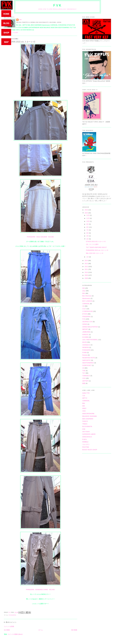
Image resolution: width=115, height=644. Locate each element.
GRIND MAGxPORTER (90, 327)
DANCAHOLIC (87, 437)
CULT (84, 309)
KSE (84, 429)
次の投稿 (7, 630)
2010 (86, 272)
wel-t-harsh (86, 432)
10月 (88, 221)
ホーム (41, 630)
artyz (84, 291)
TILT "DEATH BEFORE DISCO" (96, 247)
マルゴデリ (86, 444)
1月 (88, 257)
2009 (86, 275)
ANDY (84, 408)
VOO (84, 378)
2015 (86, 213)
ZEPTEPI (85, 381)
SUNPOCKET (87, 365)
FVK (57, 6)
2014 (86, 261)
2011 (86, 269)
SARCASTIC (87, 360)
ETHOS (85, 314)
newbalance (86, 345)
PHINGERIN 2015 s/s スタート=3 (97, 250)
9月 (88, 224)
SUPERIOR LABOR (89, 434)
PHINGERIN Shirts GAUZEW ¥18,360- (41, 237)
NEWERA (86, 347)
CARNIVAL (86, 304)
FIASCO (85, 421)
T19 (84, 396)
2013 (86, 264)
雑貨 (84, 383)
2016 (86, 210)
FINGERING (86, 317)
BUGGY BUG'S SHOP (90, 450)
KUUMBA (85, 337)
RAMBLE (85, 442)
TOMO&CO (86, 376)
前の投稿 (74, 630)
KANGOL (85, 335)
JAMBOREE (86, 332)
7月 (88, 230)
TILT (84, 373)
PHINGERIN (12, 615)
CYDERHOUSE (88, 311)
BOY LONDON (87, 301)
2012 (86, 267)
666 (84, 288)
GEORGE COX (87, 322)
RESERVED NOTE (89, 358)
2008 (86, 278)
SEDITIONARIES (88, 363)
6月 (88, 233)
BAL (84, 293)
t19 (83, 368)
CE (83, 306)
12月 (88, 215)
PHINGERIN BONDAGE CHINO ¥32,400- (41, 590)
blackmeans (86, 298)
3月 (88, 236)
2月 (88, 239)
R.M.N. (85, 439)
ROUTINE (86, 447)
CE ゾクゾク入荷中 (92, 244)
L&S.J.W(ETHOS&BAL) (90, 340)
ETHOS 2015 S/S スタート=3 (96, 241)
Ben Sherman (87, 296)
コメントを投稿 (9, 626)
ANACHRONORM (88, 414)
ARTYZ (85, 398)
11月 (88, 218)
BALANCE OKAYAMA (90, 416)
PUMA (84, 352)
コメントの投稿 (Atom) (15, 634)
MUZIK (85, 342)
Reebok (85, 355)
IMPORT (85, 329)
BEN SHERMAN (88, 419)
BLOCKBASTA (87, 426)
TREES (85, 424)
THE (84, 371)
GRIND (85, 324)
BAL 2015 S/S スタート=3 (95, 253)
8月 (88, 227)
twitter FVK (86, 393)
